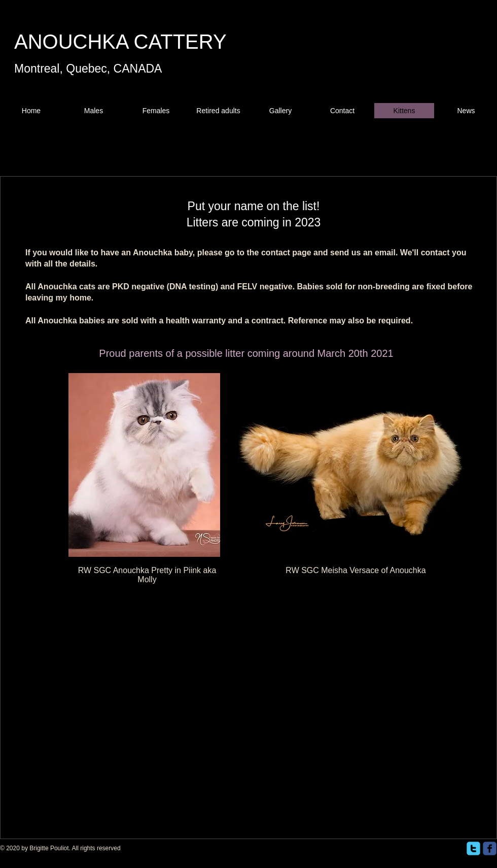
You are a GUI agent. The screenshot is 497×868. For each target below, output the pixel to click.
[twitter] (473, 848)
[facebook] (490, 848)
